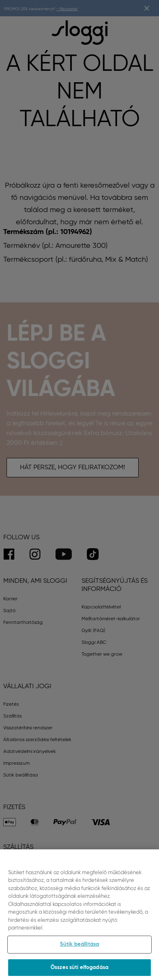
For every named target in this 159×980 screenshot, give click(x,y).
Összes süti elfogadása (79, 971)
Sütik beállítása (79, 948)
